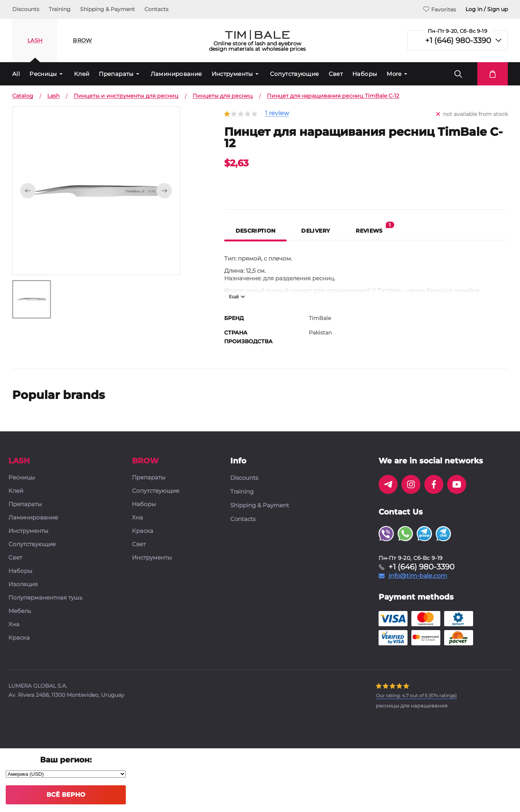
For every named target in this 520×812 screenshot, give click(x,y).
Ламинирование (176, 74)
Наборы (365, 74)
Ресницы (43, 74)
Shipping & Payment (108, 9)
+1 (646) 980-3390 (458, 40)
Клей (82, 74)
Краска (19, 638)
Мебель (20, 611)
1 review (277, 113)
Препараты (116, 74)
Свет (336, 74)
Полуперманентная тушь (45, 598)
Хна (14, 625)
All (16, 74)
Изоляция (23, 584)
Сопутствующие (295, 74)
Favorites (440, 9)
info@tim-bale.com (418, 576)
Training (60, 9)
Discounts (26, 9)
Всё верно (66, 795)
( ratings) (416, 695)
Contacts (156, 9)
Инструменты (232, 74)
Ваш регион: (66, 760)
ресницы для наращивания (412, 706)
